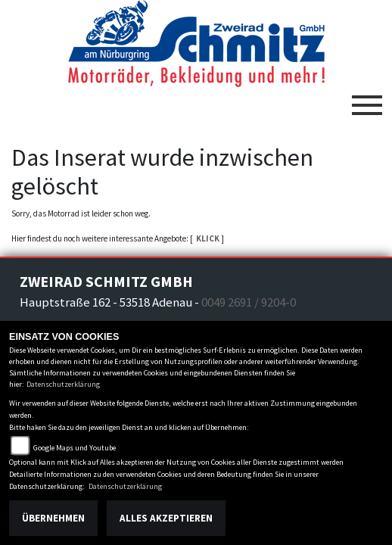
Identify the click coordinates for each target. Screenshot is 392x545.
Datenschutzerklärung (63, 384)
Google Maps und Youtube (75, 448)
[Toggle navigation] (367, 99)
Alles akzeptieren (166, 518)
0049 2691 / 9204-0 (249, 302)
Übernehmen (53, 518)
